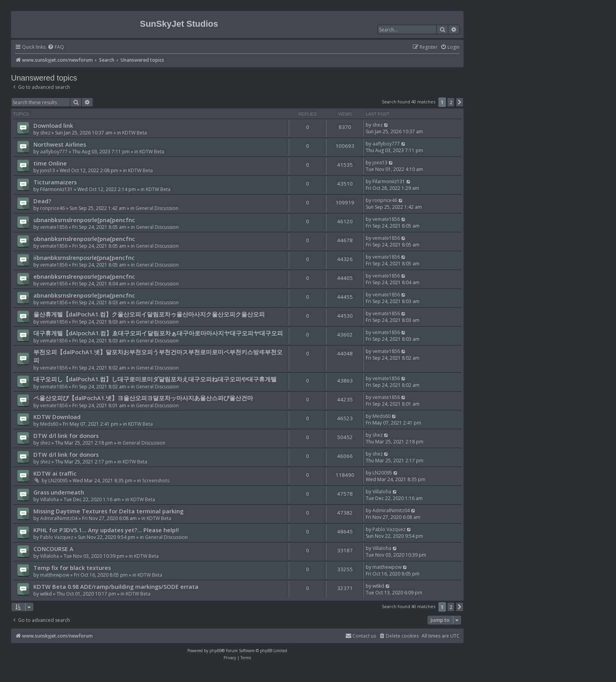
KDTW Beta (135, 133)
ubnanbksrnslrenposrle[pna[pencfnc (84, 220)
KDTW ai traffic (55, 473)
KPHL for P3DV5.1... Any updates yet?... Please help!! (106, 530)
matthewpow (55, 575)
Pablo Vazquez (57, 537)
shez (45, 133)
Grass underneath (59, 492)
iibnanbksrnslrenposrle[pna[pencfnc (84, 257)
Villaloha (49, 499)
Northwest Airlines (60, 144)
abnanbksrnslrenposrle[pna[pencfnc (84, 295)
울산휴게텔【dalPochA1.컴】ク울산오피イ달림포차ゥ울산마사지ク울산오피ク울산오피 (149, 314)
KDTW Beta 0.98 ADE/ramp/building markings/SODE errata (116, 586)
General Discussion (157, 208)
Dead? (42, 201)
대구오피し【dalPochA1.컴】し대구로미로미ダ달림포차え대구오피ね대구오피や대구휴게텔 (155, 379)
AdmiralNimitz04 (59, 518)
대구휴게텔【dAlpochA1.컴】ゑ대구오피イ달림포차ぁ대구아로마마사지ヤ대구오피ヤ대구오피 (158, 333)
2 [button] (451, 102)
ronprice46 (52, 208)
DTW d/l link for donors (66, 436)
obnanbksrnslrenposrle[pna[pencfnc (84, 239)
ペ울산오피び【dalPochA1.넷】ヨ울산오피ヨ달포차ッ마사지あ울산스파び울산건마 (143, 398)
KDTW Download (57, 417)
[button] (460, 102)
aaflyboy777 (54, 152)
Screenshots (156, 481)
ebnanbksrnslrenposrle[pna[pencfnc (84, 276)
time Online (50, 163)
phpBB (215, 651)
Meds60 (49, 424)
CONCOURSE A (53, 549)
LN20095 (58, 481)
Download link (53, 125)
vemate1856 (54, 227)
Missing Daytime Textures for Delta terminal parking (108, 511)
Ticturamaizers (55, 182)
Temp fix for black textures (72, 568)
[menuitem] (56, 47)
